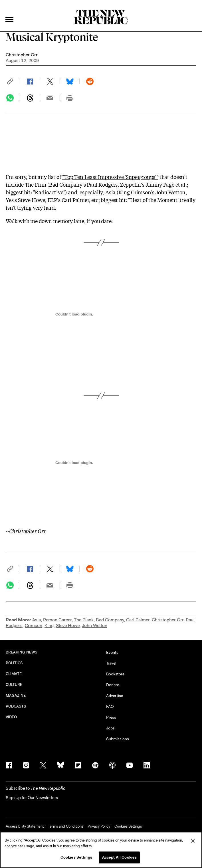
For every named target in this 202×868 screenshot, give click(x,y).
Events (112, 652)
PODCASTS (16, 706)
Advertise (115, 696)
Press (111, 717)
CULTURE (14, 685)
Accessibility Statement (25, 826)
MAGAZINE (16, 695)
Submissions (118, 739)
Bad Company (110, 620)
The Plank (84, 620)
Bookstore (115, 674)
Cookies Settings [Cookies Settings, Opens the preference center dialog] (76, 857)
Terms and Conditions (66, 826)
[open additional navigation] (10, 13)
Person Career (57, 620)
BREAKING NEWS (22, 652)
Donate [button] (113, 685)
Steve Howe (68, 625)
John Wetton (95, 625)
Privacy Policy (99, 826)
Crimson (34, 625)
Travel (111, 663)
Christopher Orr (22, 55)
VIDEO (11, 717)
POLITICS (14, 663)
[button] (13, 81)
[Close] (193, 841)
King (49, 625)
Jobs (110, 728)
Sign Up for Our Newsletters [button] (32, 798)
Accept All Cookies (119, 857)
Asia (37, 620)
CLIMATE (14, 674)
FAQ (110, 706)
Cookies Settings (128, 826)
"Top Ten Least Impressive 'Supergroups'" (110, 177)
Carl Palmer (138, 620)
